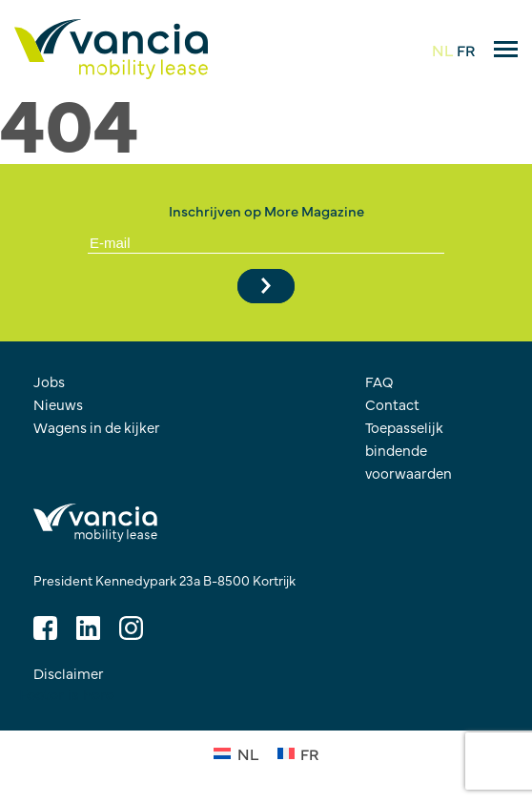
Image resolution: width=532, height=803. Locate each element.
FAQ (379, 381)
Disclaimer (69, 673)
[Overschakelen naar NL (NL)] (235, 752)
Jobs (49, 381)
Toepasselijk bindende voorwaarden (409, 450)
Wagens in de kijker (97, 427)
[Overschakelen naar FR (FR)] (298, 752)
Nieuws (58, 404)
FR (466, 50)
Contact (392, 404)
